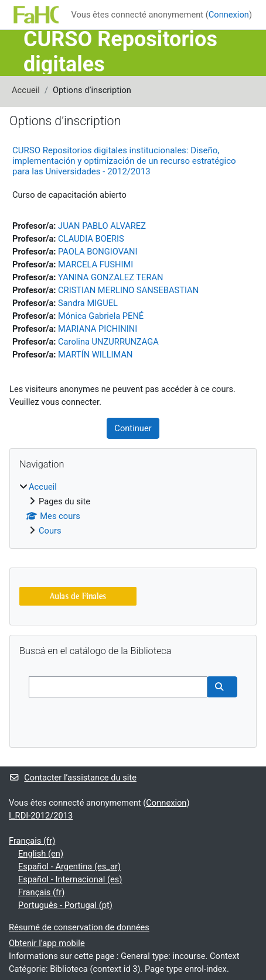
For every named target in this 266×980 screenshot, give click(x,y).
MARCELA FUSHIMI (96, 264)
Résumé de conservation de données (79, 927)
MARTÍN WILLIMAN (95, 355)
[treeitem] (133, 509)
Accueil (26, 90)
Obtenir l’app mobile (47, 943)
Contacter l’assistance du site (73, 778)
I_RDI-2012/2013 (41, 816)
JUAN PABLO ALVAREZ (102, 226)
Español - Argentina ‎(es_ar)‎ (69, 866)
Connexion (229, 15)
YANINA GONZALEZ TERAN (110, 277)
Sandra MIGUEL (88, 303)
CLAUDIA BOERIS (91, 239)
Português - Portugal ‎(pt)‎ (65, 905)
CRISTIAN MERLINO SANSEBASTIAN (128, 290)
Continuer (133, 428)
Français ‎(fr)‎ (32, 841)
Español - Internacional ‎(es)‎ (70, 879)
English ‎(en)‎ (41, 854)
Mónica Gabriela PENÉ (101, 316)
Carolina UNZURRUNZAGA (108, 342)
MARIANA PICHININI (98, 329)
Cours (50, 531)
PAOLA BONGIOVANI (98, 252)
